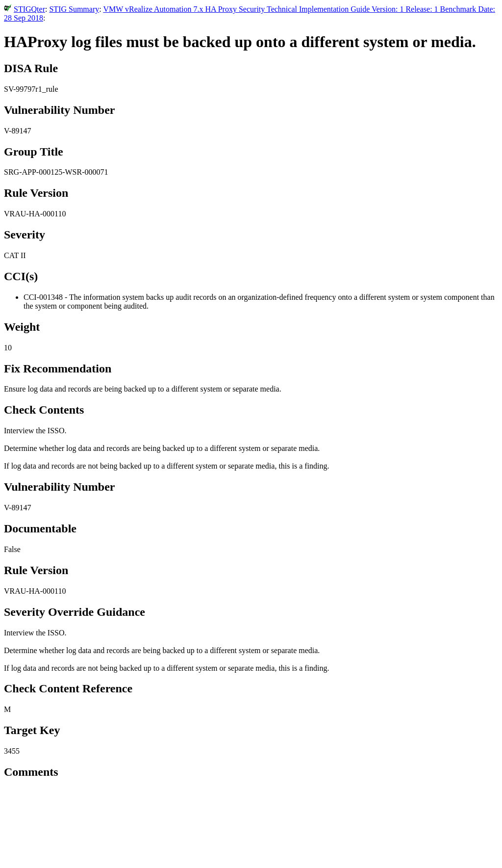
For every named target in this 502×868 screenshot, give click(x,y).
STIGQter (29, 9)
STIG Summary (74, 9)
